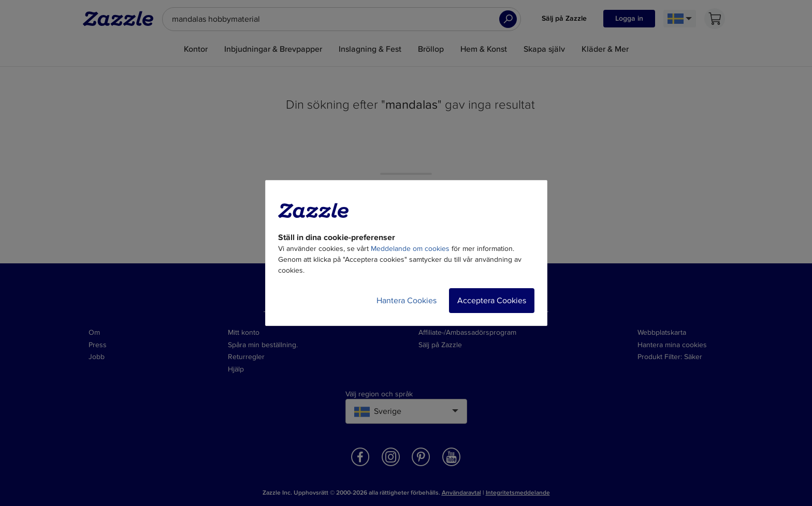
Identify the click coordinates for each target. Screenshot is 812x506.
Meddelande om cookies (410, 249)
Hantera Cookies (407, 301)
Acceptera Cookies (492, 301)
